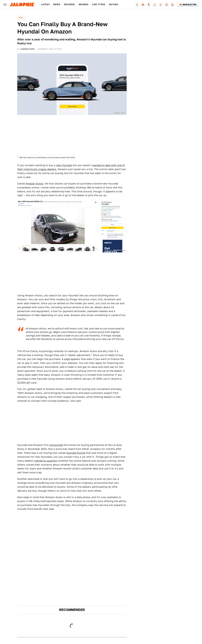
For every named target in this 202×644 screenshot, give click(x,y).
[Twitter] (155, 5)
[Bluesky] (143, 5)
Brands (84, 4)
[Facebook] (137, 5)
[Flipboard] (149, 5)
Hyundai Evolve (76, 453)
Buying (114, 4)
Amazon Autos (34, 184)
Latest (45, 4)
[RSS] (172, 5)
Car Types (99, 4)
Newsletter (188, 5)
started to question (46, 461)
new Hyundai (64, 165)
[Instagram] (167, 5)
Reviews (70, 4)
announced (56, 445)
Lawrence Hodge (27, 49)
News (57, 4)
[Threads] (161, 5)
